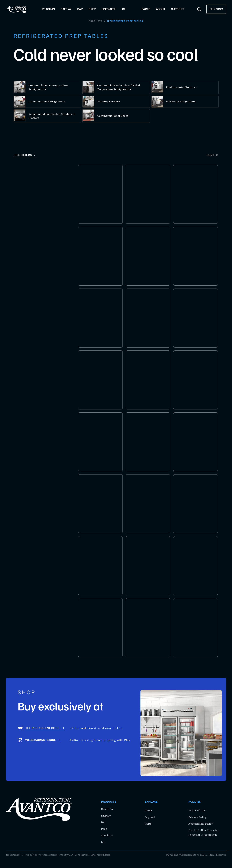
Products (96, 21)
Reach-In (107, 809)
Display (106, 816)
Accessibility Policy (201, 824)
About (148, 811)
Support (150, 817)
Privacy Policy (197, 817)
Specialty (107, 835)
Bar (103, 822)
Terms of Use (197, 811)
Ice (103, 842)
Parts (148, 824)
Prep (104, 829)
